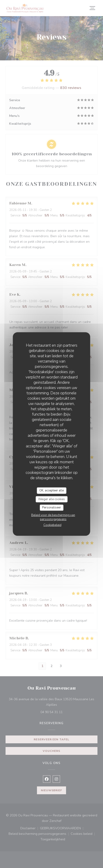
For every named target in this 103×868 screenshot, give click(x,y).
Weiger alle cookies (51, 499)
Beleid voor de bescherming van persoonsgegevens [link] (53, 517)
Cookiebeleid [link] (52, 525)
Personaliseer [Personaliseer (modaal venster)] (51, 508)
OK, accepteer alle (51, 490)
